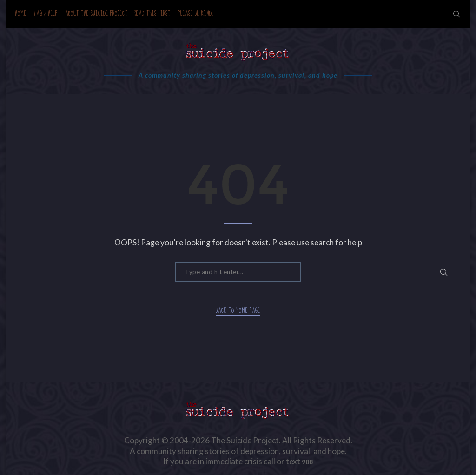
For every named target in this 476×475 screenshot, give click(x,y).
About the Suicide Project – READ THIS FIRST (118, 14)
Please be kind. (196, 14)
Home (21, 14)
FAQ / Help (46, 14)
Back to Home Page (238, 311)
